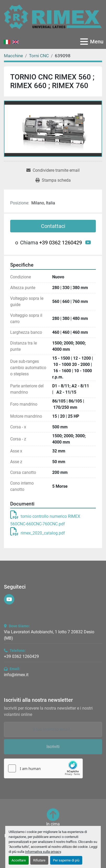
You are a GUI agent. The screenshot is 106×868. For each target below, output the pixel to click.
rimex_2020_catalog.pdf (38, 533)
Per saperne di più (66, 860)
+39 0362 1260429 (61, 243)
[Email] (53, 729)
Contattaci (53, 226)
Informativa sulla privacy (43, 852)
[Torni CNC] (39, 56)
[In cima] (53, 818)
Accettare (19, 860)
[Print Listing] (53, 180)
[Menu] (84, 42)
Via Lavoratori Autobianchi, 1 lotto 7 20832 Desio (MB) (49, 635)
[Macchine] (13, 56)
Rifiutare (39, 860)
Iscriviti (53, 747)
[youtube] (88, 243)
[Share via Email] (53, 170)
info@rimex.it (16, 675)
